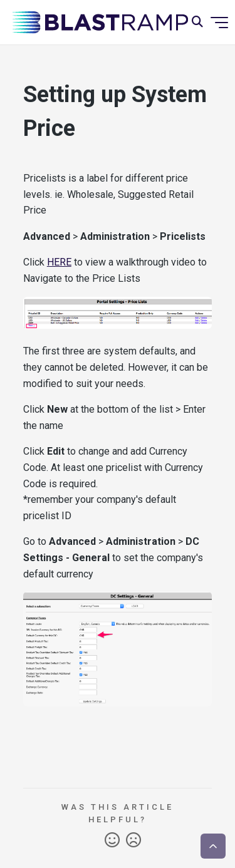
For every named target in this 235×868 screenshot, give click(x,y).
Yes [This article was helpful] (112, 840)
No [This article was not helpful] (133, 840)
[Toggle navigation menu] (219, 23)
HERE (59, 262)
